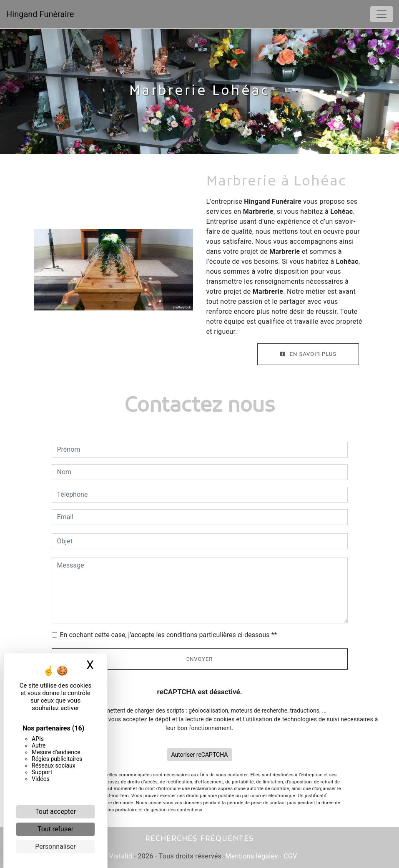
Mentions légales (251, 856)
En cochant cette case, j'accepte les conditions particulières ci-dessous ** (169, 635)
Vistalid (121, 856)
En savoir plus (308, 354)
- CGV (288, 856)
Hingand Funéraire (40, 14)
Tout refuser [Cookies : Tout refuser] (55, 829)
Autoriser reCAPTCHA (200, 755)
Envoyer (200, 659)
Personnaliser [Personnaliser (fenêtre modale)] (55, 847)
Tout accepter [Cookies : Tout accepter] (55, 812)
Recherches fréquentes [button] (199, 839)
